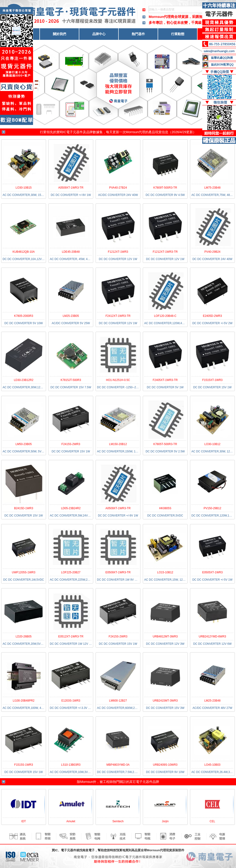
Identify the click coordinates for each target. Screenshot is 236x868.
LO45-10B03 (212, 765)
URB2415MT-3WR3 (165, 701)
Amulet (71, 821)
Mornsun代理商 (161, 17)
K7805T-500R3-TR (165, 444)
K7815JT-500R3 (71, 380)
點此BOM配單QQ (222, 65)
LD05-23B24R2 (71, 508)
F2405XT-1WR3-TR (165, 380)
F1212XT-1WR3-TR (165, 252)
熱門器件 (138, 34)
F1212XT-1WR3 (118, 252)
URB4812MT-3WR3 (165, 637)
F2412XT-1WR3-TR (118, 316)
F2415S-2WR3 (71, 444)
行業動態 (178, 34)
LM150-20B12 (118, 444)
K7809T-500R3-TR (165, 188)
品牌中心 (99, 34)
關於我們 (59, 34)
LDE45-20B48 (71, 252)
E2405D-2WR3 (213, 316)
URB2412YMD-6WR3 (212, 637)
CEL (212, 821)
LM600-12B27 (118, 701)
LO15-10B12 (165, 572)
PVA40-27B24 (118, 188)
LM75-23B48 (213, 188)
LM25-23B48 (213, 701)
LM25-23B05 (71, 316)
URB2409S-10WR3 (165, 765)
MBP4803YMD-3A (118, 765)
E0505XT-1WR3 (213, 572)
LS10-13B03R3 (71, 765)
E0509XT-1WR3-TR (118, 572)
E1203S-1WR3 (71, 701)
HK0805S (165, 508)
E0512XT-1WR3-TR (71, 637)
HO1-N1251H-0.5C (118, 380)
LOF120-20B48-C (165, 316)
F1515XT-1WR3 (212, 380)
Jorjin (165, 821)
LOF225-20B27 (71, 572)
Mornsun (87, 782)
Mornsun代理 (135, 132)
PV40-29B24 (212, 252)
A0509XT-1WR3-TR (71, 188)
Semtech (118, 821)
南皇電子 (88, 850)
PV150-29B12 (213, 508)
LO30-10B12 (212, 444)
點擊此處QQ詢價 (222, 58)
